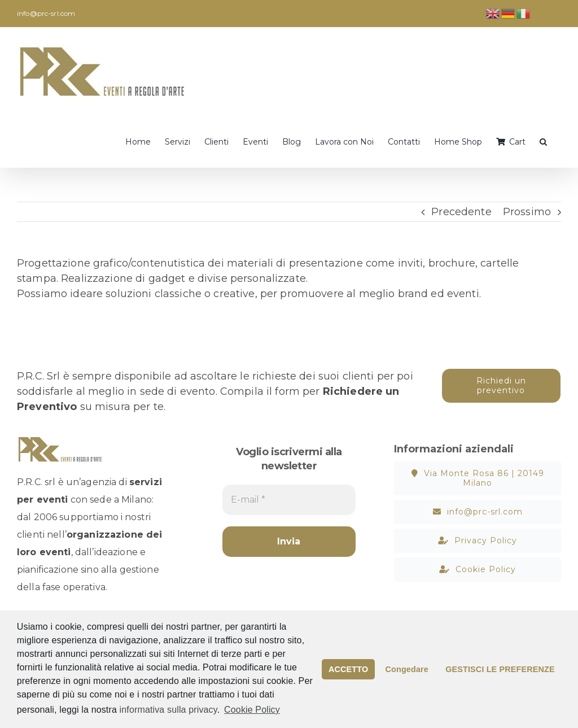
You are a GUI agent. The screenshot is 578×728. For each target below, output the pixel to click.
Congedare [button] (407, 669)
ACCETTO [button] (348, 669)
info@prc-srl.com (46, 13)
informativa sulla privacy (168, 710)
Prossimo (527, 212)
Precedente (461, 212)
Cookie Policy (252, 710)
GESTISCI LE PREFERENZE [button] (500, 669)
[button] (543, 141)
